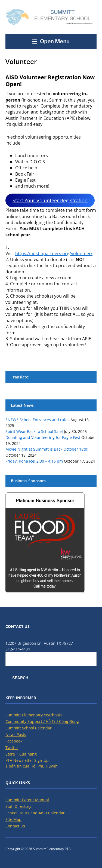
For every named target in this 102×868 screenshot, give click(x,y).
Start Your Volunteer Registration (50, 200)
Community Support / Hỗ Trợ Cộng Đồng (42, 721)
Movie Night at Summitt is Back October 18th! (47, 449)
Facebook (14, 741)
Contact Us (15, 826)
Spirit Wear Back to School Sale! (34, 431)
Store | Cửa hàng (21, 754)
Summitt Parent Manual (27, 800)
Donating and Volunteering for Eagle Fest (43, 437)
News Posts (16, 734)
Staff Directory (18, 806)
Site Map (13, 819)
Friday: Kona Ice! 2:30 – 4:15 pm (34, 461)
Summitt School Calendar (29, 728)
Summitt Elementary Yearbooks (34, 715)
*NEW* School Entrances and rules (37, 420)
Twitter (12, 748)
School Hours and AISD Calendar (35, 813)
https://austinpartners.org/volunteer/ (54, 253)
